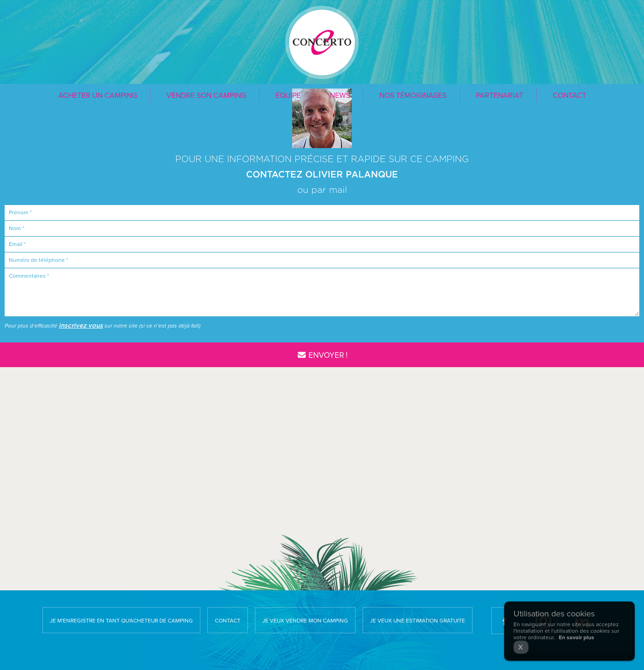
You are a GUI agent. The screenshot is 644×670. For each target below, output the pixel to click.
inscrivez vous (81, 326)
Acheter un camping (98, 96)
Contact (569, 96)
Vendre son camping (206, 96)
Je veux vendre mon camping (305, 621)
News (340, 96)
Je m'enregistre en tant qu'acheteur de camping (121, 621)
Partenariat (500, 96)
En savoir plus (576, 637)
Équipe (288, 96)
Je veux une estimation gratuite (418, 621)
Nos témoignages (413, 96)
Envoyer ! (322, 355)
